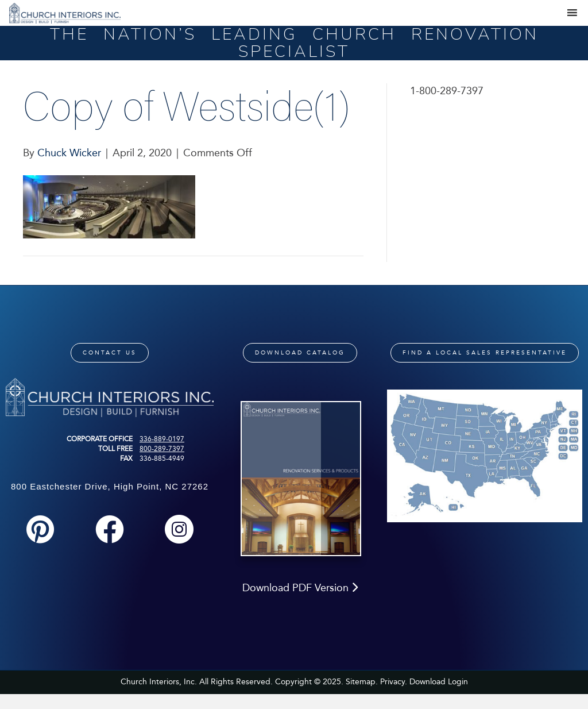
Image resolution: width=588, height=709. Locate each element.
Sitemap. (362, 682)
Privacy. (394, 682)
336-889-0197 (162, 439)
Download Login (439, 682)
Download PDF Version (300, 588)
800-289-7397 (162, 449)
